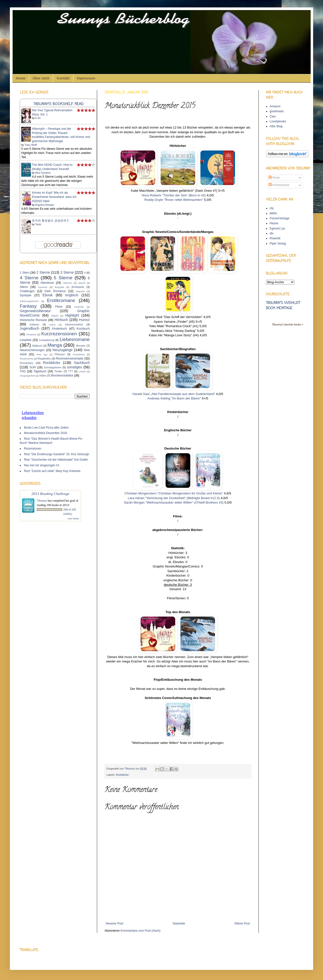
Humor (84, 320)
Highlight (72, 315)
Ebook (48, 295)
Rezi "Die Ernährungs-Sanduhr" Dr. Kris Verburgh (56, 454)
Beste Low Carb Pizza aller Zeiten (46, 428)
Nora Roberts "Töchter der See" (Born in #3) (174, 195)
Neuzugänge (63, 350)
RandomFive (26, 359)
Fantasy (28, 306)
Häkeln (55, 316)
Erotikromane (61, 300)
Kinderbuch (59, 329)
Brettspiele (78, 287)
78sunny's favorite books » (287, 324)
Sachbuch (82, 363)
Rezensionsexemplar (70, 358)
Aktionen (67, 283)
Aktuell (82, 283)
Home (21, 78)
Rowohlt (275, 238)
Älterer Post (242, 923)
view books (73, 518)
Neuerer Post (115, 923)
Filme (59, 307)
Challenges (27, 291)
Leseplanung (47, 340)
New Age (42, 354)
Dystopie (26, 295)
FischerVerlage (280, 218)
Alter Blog (276, 126)
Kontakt (63, 78)
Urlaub (82, 371)
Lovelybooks (278, 121)
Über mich (41, 78)
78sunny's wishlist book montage (283, 306)
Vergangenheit (27, 376)
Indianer (34, 324)
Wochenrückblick (62, 376)
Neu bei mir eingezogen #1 (42, 465)
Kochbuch (83, 329)
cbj (271, 208)
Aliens (24, 287)
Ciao (273, 116)
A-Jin (38, 118)
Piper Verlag (278, 244)
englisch (72, 295)
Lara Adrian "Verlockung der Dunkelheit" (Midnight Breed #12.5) (174, 498)
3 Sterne (67, 272)
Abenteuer (47, 283)
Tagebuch (40, 371)
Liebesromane (75, 339)
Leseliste (26, 340)
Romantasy (27, 363)
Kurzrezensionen (59, 334)
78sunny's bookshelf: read (58, 104)
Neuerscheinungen (32, 350)
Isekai (52, 325)
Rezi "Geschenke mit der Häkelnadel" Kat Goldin (56, 460)
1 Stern (25, 273)
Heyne (274, 223)
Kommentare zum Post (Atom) (140, 931)
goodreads (277, 111)
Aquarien (43, 287)
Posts (274, 178)
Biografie (60, 287)
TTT (71, 371)
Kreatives (31, 334)
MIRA (273, 213)
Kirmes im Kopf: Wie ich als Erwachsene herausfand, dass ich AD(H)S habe (54, 197)
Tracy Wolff (31, 145)
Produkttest (79, 354)
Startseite (179, 923)
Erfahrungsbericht (29, 301)
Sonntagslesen (53, 367)
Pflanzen (60, 354)
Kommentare (279, 185)
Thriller (58, 371)
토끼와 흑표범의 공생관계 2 (50, 221)
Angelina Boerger (45, 205)
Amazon (275, 106)
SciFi (33, 367)
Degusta (80, 291)
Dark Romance (55, 291)
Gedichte (79, 307)
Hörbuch (61, 320)
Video (43, 376)
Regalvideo (44, 358)
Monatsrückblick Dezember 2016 (46, 433)
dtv (272, 233)
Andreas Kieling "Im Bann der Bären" (174, 398)
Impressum (86, 78)
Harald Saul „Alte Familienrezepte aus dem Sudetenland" (174, 394)
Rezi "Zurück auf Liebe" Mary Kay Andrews (52, 471)
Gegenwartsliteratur (35, 311)
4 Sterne (29, 278)
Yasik (38, 224)
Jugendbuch (29, 328)
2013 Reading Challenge (50, 494)
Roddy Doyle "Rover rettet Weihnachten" (174, 200)
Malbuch (37, 346)
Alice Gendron (43, 173)
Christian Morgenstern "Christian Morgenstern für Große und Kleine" (174, 493)
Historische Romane (33, 320)
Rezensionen (33, 449)
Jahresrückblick (74, 324)
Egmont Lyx (277, 228)
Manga (55, 345)
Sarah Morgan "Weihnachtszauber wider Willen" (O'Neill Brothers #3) (174, 502)
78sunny (130, 769)
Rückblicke (122, 775)
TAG (23, 371)
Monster (81, 346)
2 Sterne (43, 272)
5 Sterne (63, 278)
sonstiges (75, 367)
